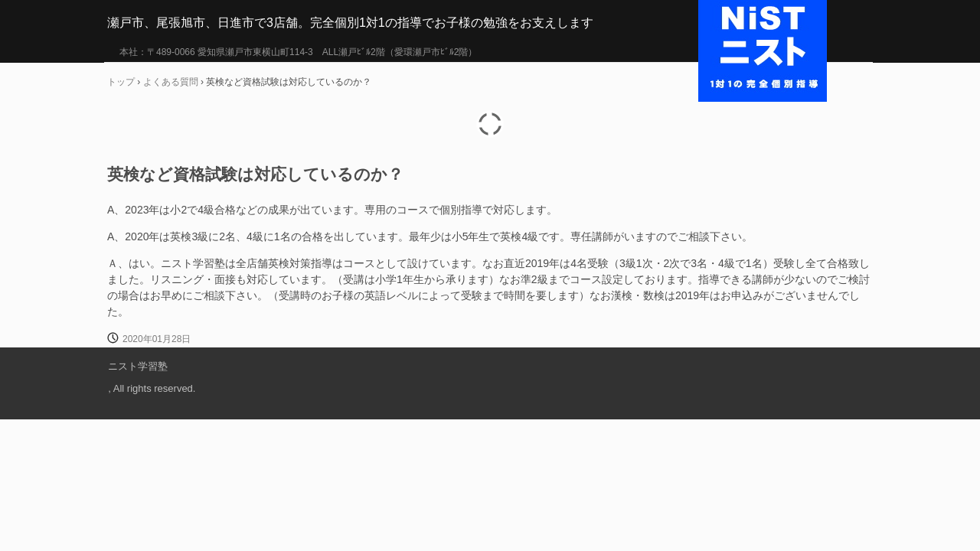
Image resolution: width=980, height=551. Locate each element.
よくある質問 (171, 82)
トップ (121, 82)
